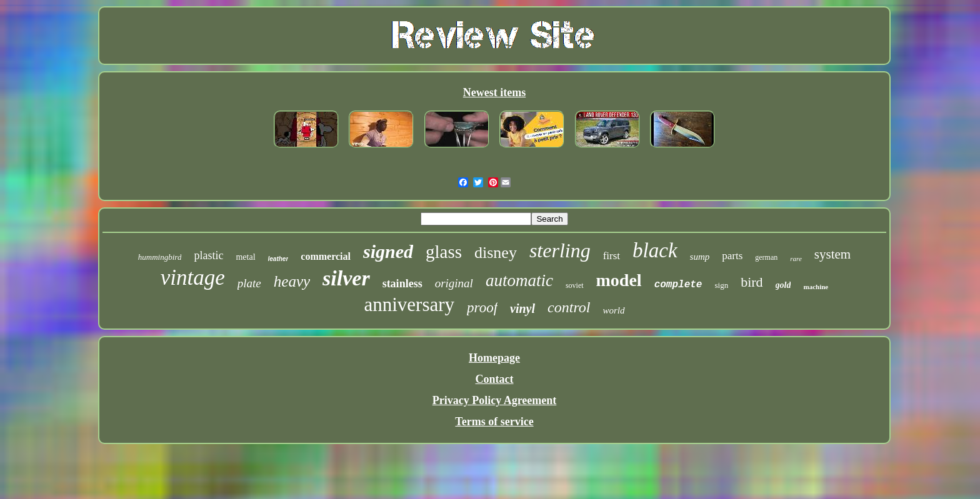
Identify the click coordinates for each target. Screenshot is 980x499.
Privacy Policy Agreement (495, 400)
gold (783, 285)
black (655, 250)
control (569, 307)
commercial (326, 256)
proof (482, 308)
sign (721, 285)
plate (249, 283)
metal (245, 257)
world (614, 310)
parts (732, 256)
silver (346, 278)
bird (752, 282)
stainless (402, 284)
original (454, 283)
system (832, 254)
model (619, 280)
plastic (208, 255)
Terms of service (494, 422)
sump (700, 257)
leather (278, 259)
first (612, 256)
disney (496, 253)
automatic (519, 280)
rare (796, 259)
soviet (575, 285)
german (766, 257)
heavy (292, 281)
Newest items (494, 92)
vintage (193, 278)
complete (678, 285)
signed (388, 251)
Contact (494, 379)
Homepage (494, 358)
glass (444, 252)
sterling (560, 250)
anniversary (409, 304)
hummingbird (160, 257)
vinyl (522, 309)
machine (816, 287)
